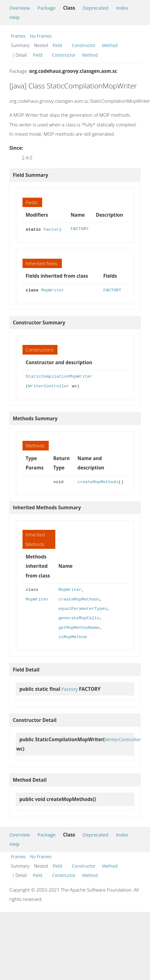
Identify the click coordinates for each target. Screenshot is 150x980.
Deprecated (95, 8)
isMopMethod (72, 636)
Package (47, 8)
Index (122, 8)
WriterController (49, 386)
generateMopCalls (79, 617)
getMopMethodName (79, 627)
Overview (20, 8)
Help (15, 17)
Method (110, 45)
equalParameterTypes (83, 608)
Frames (18, 36)
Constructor (84, 45)
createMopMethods (98, 481)
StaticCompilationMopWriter (59, 376)
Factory (52, 229)
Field (57, 45)
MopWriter (52, 290)
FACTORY (80, 229)
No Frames (41, 36)
